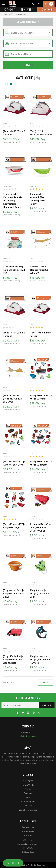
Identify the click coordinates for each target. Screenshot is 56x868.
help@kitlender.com (28, 736)
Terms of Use (28, 827)
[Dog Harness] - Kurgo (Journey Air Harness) (40, 659)
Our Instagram (28, 801)
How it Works (28, 785)
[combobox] (31, 33)
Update (28, 65)
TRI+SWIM (28, 9)
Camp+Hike (46, 9)
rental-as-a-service (28, 810)
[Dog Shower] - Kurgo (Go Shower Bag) (40, 593)
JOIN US (47, 705)
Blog (28, 797)
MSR (5, 123)
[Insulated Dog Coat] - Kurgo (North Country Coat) (41, 527)
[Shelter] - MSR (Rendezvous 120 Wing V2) (12, 399)
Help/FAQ (28, 848)
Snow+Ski (9, 9)
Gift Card (28, 806)
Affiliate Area (28, 852)
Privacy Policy (28, 831)
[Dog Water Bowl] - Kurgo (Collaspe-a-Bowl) (14, 593)
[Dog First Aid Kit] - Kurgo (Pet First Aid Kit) (14, 270)
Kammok (8, 186)
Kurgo (7, 259)
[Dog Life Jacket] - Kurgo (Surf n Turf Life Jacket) (13, 659)
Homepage (8, 14)
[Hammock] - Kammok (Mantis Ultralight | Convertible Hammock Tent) (12, 200)
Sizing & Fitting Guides (28, 844)
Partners (28, 793)
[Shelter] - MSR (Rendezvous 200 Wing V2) (39, 270)
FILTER (15, 863)
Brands (28, 789)
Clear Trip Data (28, 22)
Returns (28, 836)
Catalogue (28, 781)
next (45, 682)
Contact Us (28, 840)
